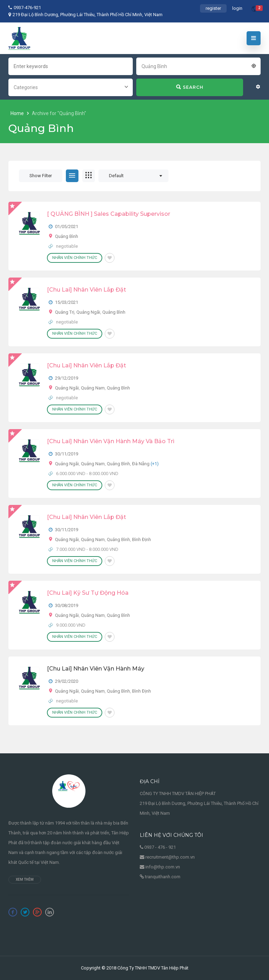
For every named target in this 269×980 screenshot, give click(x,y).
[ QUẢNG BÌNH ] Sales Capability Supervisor (109, 214)
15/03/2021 (67, 302)
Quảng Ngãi (88, 312)
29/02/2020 (67, 681)
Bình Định (142, 539)
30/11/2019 (67, 454)
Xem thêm (25, 879)
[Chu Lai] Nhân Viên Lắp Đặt (87, 290)
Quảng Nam (93, 388)
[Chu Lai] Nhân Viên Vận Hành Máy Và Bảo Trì (111, 441)
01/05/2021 (67, 226)
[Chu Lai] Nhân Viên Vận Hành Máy (96, 669)
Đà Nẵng (141, 464)
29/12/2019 (67, 378)
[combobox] (198, 66)
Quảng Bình (67, 236)
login (237, 8)
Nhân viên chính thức (75, 258)
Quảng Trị (65, 312)
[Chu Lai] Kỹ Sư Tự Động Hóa (88, 593)
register (213, 8)
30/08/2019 (67, 605)
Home (18, 113)
